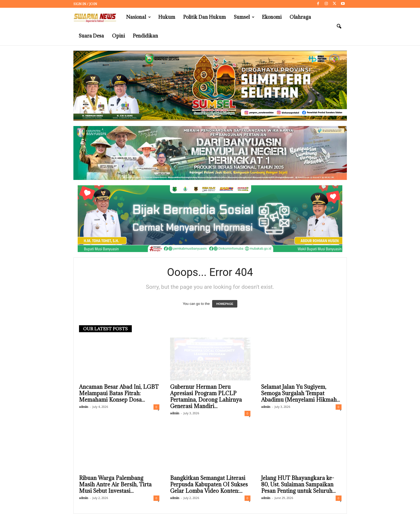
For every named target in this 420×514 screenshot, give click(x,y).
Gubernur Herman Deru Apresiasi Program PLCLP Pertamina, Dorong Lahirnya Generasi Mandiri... (206, 397)
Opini (118, 36)
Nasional (138, 17)
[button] (339, 27)
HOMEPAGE (225, 304)
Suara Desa (91, 36)
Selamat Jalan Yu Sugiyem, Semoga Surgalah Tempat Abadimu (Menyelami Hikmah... (301, 394)
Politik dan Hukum (205, 17)
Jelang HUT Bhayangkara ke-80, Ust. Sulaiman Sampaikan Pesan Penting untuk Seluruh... (298, 485)
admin (84, 407)
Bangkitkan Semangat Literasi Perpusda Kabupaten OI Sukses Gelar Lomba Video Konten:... (209, 485)
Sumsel (244, 17)
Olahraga (300, 17)
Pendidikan (145, 36)
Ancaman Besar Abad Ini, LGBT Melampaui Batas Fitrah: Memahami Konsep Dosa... (119, 394)
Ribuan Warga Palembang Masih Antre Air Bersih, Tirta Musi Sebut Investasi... (115, 485)
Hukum (167, 17)
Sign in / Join (85, 4)
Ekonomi (272, 17)
